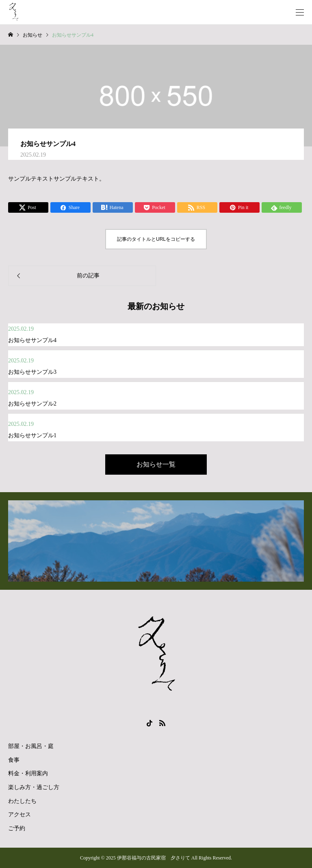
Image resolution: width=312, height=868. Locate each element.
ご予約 (17, 828)
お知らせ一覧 (156, 464)
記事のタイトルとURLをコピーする (156, 239)
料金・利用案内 (28, 773)
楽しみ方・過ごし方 (34, 787)
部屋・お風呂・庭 (31, 746)
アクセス (19, 815)
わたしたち (22, 801)
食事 (14, 760)
